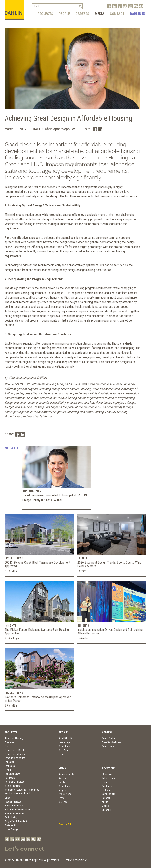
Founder (63, 754)
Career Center (109, 738)
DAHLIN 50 (138, 14)
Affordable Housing (14, 738)
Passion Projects (13, 802)
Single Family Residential (17, 821)
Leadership (64, 742)
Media (100, 14)
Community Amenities (15, 758)
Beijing (105, 806)
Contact (117, 14)
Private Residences (14, 806)
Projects (45, 14)
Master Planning (13, 786)
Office (8, 798)
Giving (8, 770)
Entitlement (10, 766)
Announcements (66, 774)
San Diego (107, 786)
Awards (62, 778)
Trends (62, 798)
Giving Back (64, 746)
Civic (7, 746)
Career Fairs (108, 746)
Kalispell (106, 798)
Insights (63, 790)
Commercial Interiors (15, 754)
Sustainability (11, 825)
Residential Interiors (14, 814)
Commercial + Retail (14, 750)
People (64, 14)
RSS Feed (63, 802)
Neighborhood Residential (17, 794)
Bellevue (106, 790)
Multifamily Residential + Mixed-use (22, 790)
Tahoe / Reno (108, 778)
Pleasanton (107, 774)
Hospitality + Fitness (15, 782)
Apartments (10, 742)
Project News (65, 794)
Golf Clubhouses (12, 774)
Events (62, 782)
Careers (82, 14)
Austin (105, 802)
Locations (109, 768)
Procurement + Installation (17, 810)
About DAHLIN (65, 738)
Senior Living (11, 817)
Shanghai (107, 810)
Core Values (64, 750)
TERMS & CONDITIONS (76, 860)
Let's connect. (25, 849)
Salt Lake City (108, 794)
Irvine (105, 782)
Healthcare (10, 778)
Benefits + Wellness (112, 742)
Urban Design (11, 829)
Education (10, 762)
